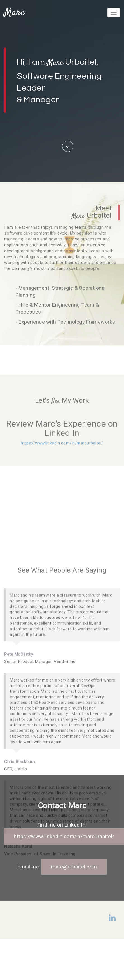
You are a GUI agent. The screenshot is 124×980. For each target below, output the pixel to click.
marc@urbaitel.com (74, 867)
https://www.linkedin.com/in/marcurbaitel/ (62, 462)
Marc (14, 13)
